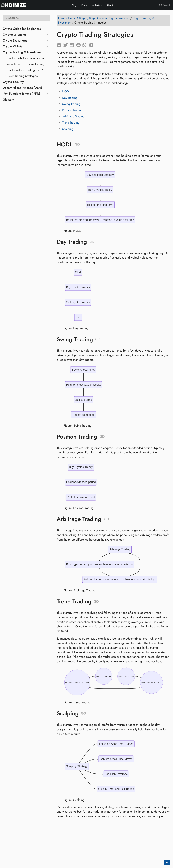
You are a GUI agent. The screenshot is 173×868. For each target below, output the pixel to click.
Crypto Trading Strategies (21, 76)
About (110, 5)
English (165, 5)
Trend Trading (71, 123)
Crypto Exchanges (15, 40)
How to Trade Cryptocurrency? (25, 58)
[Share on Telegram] (92, 44)
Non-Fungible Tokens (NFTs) (21, 94)
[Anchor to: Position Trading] (102, 436)
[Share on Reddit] (79, 44)
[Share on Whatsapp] (86, 44)
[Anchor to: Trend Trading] (96, 600)
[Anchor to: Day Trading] (92, 242)
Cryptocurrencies (15, 35)
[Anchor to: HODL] (77, 144)
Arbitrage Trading (73, 116)
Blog (74, 5)
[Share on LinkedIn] (73, 44)
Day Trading (70, 98)
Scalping (68, 129)
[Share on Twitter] (66, 44)
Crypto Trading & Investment (22, 52)
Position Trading (72, 110)
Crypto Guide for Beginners (22, 29)
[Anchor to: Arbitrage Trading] (106, 518)
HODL (66, 91)
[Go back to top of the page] (167, 863)
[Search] (26, 18)
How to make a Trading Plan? (24, 70)
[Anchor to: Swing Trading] (98, 339)
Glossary (9, 100)
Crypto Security (13, 82)
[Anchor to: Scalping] (84, 711)
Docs (84, 5)
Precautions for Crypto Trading (25, 64)
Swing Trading (71, 104)
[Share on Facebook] (60, 44)
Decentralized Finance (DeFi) (22, 88)
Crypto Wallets (13, 46)
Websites (97, 5)
